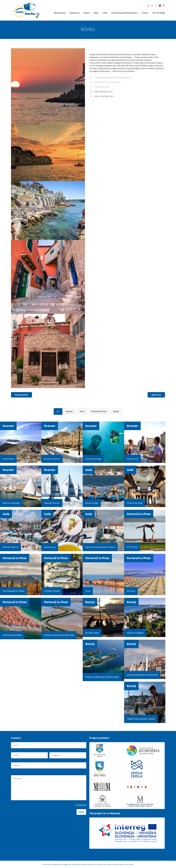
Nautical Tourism (52, 503)
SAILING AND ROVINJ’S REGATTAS (142, 675)
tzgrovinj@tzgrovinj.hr (104, 91)
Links (105, 13)
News (96, 13)
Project (145, 13)
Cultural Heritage (93, 459)
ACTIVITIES (132, 547)
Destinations (60, 13)
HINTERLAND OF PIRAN (14, 591)
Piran (88, 591)
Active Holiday (92, 503)
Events (87, 13)
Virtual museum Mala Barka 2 (125, 13)
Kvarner (69, 412)
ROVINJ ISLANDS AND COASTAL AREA (102, 677)
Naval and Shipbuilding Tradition (100, 547)
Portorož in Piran (99, 412)
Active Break (8, 459)
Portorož (131, 591)
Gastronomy (132, 459)
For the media (159, 13)
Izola (82, 412)
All (58, 412)
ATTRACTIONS (92, 633)
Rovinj (116, 412)
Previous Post (23, 395)
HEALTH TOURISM (135, 633)
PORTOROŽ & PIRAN (12, 635)
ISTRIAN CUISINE (52, 591)
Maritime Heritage (11, 503)
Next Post (155, 395)
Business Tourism (52, 459)
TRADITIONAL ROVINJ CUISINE (141, 719)
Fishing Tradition (10, 547)
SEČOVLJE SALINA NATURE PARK (59, 635)
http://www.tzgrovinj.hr (104, 96)
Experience (75, 13)
